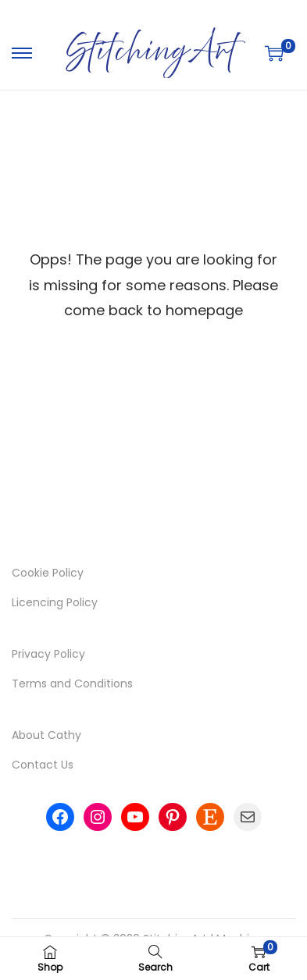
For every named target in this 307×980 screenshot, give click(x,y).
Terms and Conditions (72, 684)
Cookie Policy (48, 573)
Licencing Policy (55, 602)
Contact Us (43, 765)
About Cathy (46, 735)
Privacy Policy (48, 654)
